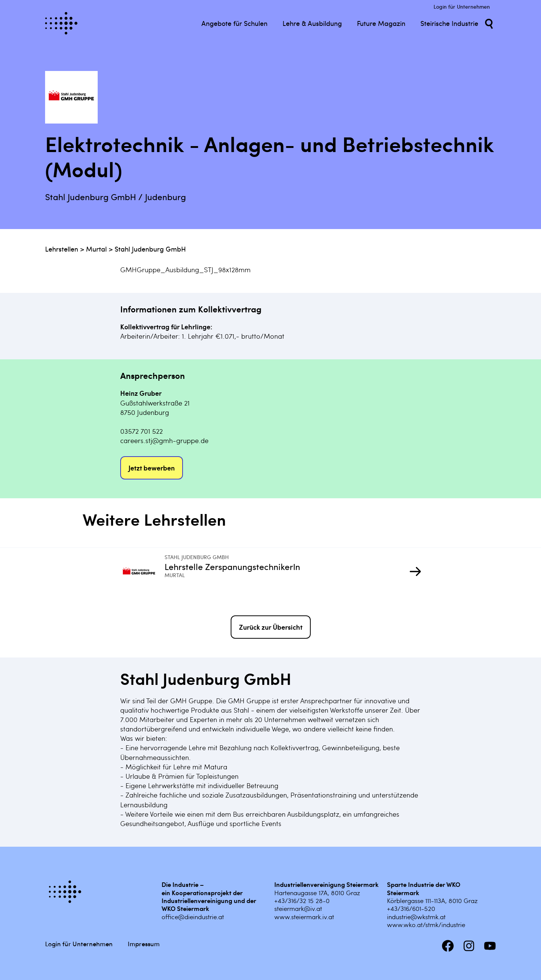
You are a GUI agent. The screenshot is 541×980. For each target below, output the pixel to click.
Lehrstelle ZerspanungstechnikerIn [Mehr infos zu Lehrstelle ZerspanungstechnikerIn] (232, 566)
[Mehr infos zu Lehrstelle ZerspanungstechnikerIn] (142, 572)
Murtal (96, 249)
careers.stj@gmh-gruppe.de (164, 440)
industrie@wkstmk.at (416, 917)
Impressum (144, 944)
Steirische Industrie (449, 23)
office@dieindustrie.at (193, 917)
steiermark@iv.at (298, 908)
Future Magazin (381, 23)
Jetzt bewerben (152, 468)
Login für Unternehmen (462, 7)
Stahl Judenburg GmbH (150, 249)
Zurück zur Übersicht (271, 627)
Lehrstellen (62, 249)
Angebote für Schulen (234, 23)
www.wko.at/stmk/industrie (426, 924)
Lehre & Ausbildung (312, 23)
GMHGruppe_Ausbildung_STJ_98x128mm (185, 269)
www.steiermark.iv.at (304, 917)
